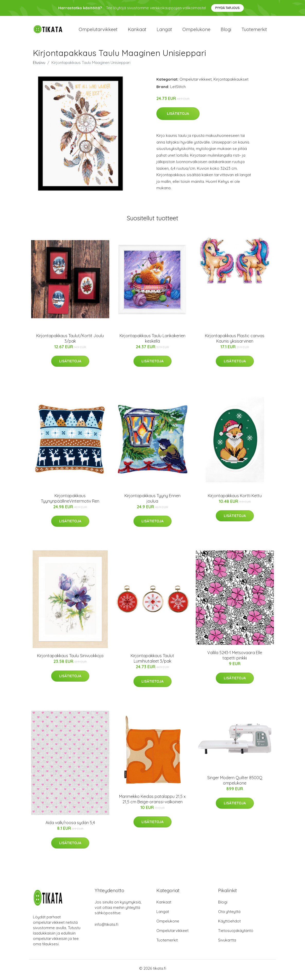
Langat (164, 31)
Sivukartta (227, 943)
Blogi (226, 31)
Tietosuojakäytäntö (236, 933)
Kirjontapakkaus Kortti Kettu (235, 498)
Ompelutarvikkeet (98, 31)
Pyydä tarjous (227, 8)
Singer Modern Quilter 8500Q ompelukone (235, 783)
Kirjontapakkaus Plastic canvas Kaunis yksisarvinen (235, 341)
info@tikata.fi (106, 927)
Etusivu (39, 65)
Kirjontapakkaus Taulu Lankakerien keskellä (152, 341)
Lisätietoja (178, 116)
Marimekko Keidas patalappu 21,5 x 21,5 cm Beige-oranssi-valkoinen (152, 802)
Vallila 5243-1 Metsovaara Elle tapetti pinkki (235, 658)
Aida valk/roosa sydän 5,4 (70, 825)
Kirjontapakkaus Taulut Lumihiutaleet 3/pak (152, 661)
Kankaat (137, 31)
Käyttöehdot (229, 924)
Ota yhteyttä (229, 914)
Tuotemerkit (254, 31)
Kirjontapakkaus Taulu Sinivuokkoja (70, 658)
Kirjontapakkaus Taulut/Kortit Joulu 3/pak (70, 341)
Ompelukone (196, 31)
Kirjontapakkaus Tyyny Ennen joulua (152, 501)
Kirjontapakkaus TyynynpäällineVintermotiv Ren (70, 501)
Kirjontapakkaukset (231, 82)
